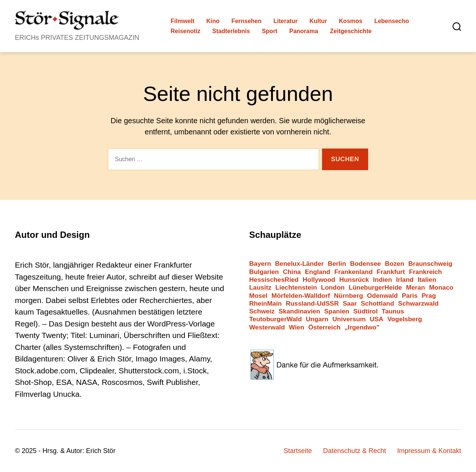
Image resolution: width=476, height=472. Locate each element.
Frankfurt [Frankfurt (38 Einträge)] (391, 272)
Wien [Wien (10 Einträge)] (297, 327)
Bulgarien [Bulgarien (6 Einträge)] (264, 272)
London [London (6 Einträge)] (333, 288)
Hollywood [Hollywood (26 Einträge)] (319, 280)
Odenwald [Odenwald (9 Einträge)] (382, 296)
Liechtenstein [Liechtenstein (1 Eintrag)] (296, 288)
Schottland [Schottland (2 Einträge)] (377, 304)
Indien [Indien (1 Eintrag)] (382, 280)
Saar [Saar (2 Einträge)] (350, 304)
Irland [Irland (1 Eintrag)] (405, 280)
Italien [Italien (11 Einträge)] (427, 280)
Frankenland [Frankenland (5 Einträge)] (353, 272)
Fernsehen (246, 21)
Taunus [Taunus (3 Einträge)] (393, 311)
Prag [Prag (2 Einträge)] (429, 296)
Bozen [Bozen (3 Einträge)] (395, 264)
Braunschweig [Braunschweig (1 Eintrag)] (430, 264)
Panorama (304, 31)
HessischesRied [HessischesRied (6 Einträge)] (274, 280)
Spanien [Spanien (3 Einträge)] (337, 311)
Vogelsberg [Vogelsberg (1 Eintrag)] (405, 319)
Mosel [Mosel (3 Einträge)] (258, 296)
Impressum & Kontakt (429, 451)
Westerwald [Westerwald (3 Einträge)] (267, 327)
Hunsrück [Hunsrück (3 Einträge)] (354, 280)
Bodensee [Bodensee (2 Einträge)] (365, 264)
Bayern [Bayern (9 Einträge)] (260, 264)
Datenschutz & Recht (355, 451)
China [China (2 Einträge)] (292, 272)
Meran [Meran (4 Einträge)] (416, 288)
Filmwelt (183, 21)
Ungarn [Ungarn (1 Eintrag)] (317, 319)
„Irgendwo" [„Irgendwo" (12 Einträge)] (362, 327)
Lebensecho (391, 21)
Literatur (285, 21)
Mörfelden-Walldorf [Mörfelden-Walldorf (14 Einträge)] (301, 296)
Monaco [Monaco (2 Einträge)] (441, 288)
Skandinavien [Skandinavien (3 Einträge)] (299, 311)
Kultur (318, 21)
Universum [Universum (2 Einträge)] (349, 319)
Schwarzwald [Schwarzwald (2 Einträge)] (419, 304)
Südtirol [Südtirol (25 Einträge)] (365, 311)
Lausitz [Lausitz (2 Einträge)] (260, 288)
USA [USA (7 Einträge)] (377, 319)
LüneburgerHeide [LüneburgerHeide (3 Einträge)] (375, 288)
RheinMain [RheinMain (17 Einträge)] (266, 304)
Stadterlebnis (231, 31)
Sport (270, 31)
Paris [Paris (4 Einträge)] (410, 296)
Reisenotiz (186, 31)
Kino (213, 21)
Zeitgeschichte (351, 31)
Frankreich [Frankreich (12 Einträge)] (426, 272)
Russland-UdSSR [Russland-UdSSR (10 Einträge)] (312, 304)
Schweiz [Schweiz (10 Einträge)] (262, 311)
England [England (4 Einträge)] (318, 272)
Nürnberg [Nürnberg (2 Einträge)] (348, 296)
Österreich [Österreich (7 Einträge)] (324, 327)
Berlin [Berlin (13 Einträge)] (337, 264)
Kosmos (350, 21)
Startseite (298, 451)
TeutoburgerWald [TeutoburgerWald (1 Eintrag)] (276, 319)
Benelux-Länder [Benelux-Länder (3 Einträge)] (300, 264)
